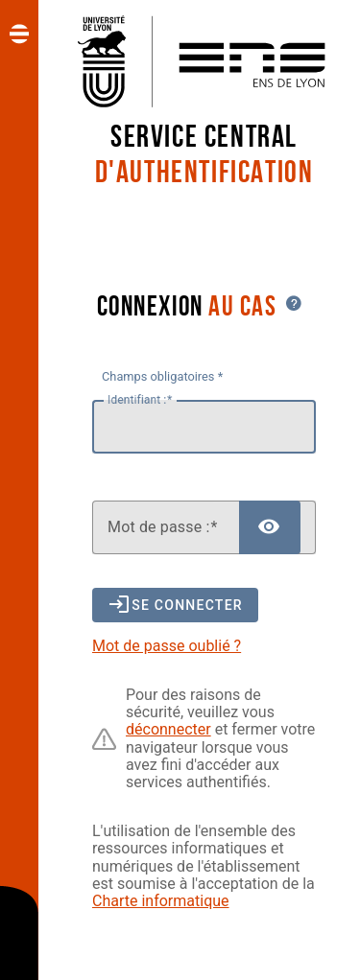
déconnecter (168, 729)
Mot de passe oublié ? (167, 646)
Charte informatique (161, 901)
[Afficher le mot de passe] (270, 527)
